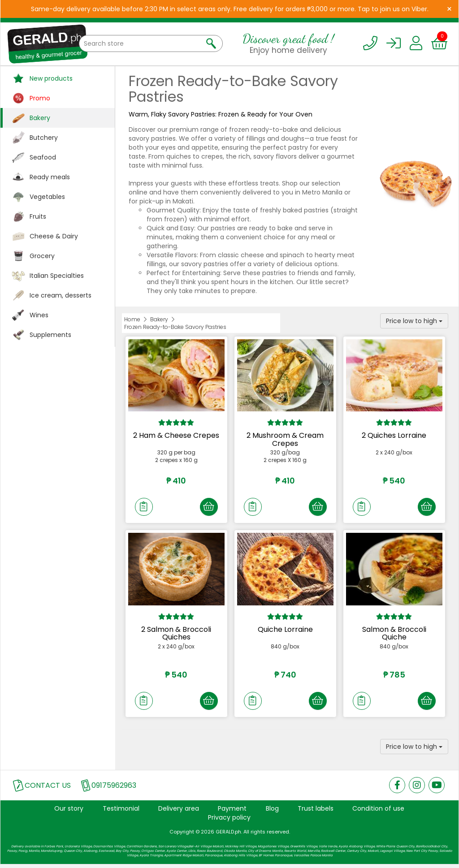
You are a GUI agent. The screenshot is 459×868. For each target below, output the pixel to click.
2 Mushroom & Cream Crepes (285, 439)
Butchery (44, 138)
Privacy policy (229, 820)
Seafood (43, 157)
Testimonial (121, 812)
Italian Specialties (57, 276)
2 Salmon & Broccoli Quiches (176, 635)
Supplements (50, 335)
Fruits (38, 216)
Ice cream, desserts (61, 295)
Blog (272, 812)
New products (51, 78)
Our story (69, 812)
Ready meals (50, 177)
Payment (232, 812)
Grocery (42, 256)
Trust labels (316, 812)
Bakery (40, 118)
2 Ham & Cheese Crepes (176, 435)
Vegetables (47, 197)
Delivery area (179, 812)
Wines (39, 315)
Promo (40, 98)
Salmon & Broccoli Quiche (394, 635)
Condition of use (378, 812)
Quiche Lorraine (285, 631)
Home (132, 319)
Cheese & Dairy (54, 236)
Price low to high (414, 321)
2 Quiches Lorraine (394, 435)
